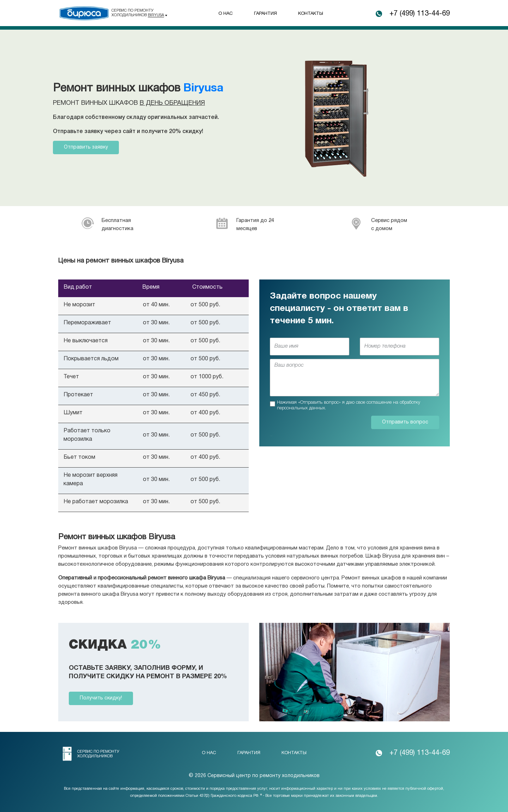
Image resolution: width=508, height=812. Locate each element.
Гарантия (265, 14)
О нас (226, 14)
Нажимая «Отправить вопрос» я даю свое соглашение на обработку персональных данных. (349, 405)
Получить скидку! (101, 698)
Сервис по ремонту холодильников (138, 13)
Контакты (311, 14)
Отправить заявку (86, 147)
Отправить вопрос (405, 422)
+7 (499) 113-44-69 (420, 14)
